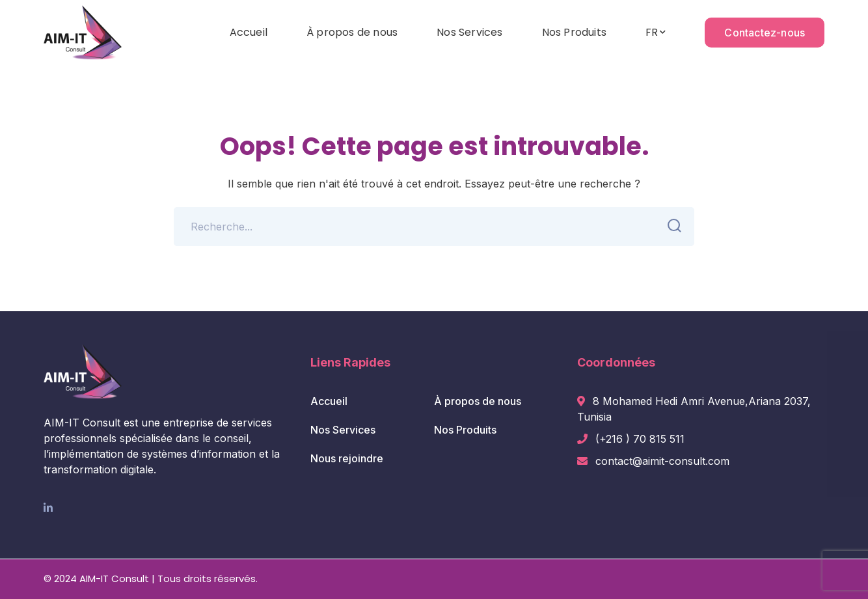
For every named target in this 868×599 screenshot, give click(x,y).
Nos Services (343, 430)
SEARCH (671, 226)
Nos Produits (465, 430)
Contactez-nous (765, 33)
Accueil (329, 401)
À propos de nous (478, 401)
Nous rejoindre (347, 458)
